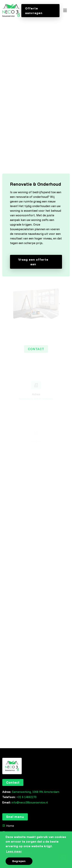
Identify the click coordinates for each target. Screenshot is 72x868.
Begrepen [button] (19, 861)
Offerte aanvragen (34, 11)
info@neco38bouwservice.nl (30, 802)
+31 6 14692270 (26, 797)
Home (10, 826)
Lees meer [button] (14, 851)
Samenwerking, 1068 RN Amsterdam (36, 792)
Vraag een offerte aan (38, 262)
